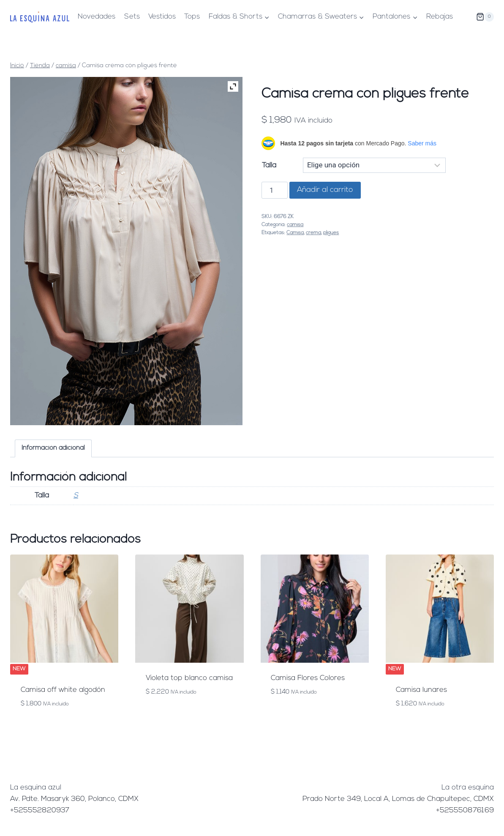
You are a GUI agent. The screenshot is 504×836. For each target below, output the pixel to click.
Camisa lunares (421, 690)
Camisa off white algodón (63, 690)
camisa (295, 225)
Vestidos (162, 17)
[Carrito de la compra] (485, 17)
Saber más (422, 143)
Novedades (97, 17)
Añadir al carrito (325, 190)
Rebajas (440, 17)
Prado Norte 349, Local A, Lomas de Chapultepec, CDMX (398, 799)
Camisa (295, 233)
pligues (331, 233)
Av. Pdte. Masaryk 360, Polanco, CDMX (74, 799)
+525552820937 (40, 810)
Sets (132, 17)
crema (313, 233)
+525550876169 (465, 810)
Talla (269, 165)
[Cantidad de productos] (275, 190)
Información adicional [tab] (53, 448)
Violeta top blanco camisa (189, 678)
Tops (192, 17)
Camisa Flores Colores (308, 678)
